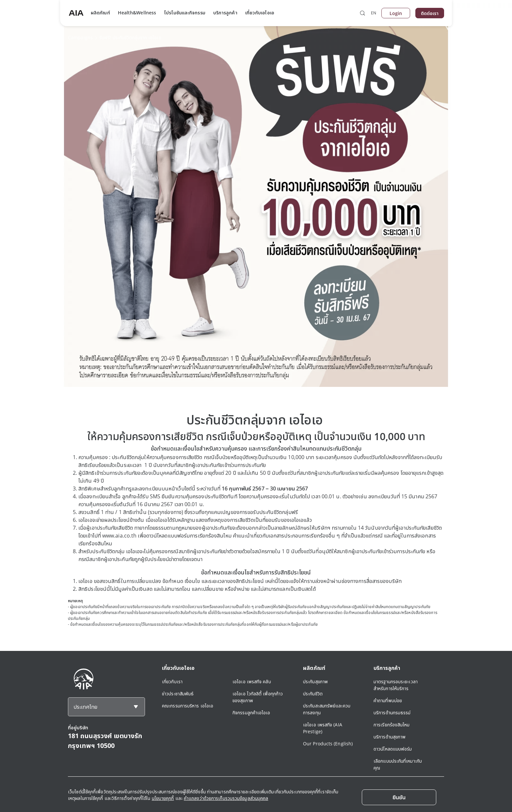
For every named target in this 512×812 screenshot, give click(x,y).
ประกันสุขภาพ (315, 681)
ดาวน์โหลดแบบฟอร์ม (393, 749)
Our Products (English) (328, 744)
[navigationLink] (76, 13)
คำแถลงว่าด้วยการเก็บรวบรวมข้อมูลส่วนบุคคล (226, 798)
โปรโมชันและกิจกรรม (185, 13)
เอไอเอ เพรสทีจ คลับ (252, 681)
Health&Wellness (137, 13)
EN (374, 13)
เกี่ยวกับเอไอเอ (260, 13)
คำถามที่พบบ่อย (388, 700)
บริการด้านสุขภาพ (390, 737)
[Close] (399, 797)
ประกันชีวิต (313, 694)
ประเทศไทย (85, 707)
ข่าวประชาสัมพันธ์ (178, 694)
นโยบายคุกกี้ (163, 798)
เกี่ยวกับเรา (172, 681)
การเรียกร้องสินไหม (392, 725)
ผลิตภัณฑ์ (100, 13)
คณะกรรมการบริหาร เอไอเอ (188, 706)
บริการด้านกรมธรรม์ (392, 713)
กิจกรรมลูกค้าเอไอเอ (251, 713)
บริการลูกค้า (225, 13)
